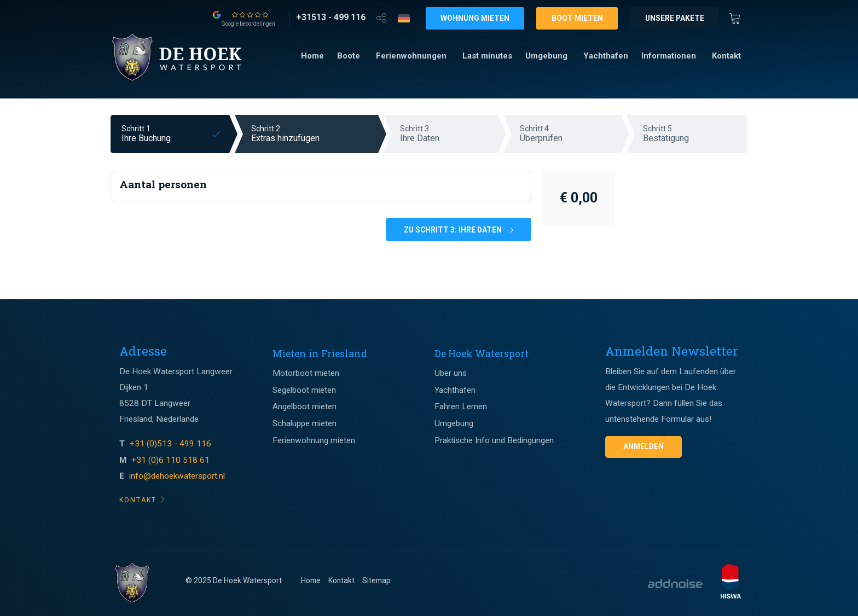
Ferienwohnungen (411, 56)
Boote (349, 56)
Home (312, 56)
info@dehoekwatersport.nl (177, 476)
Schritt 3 (449, 134)
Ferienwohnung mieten (314, 440)
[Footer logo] (132, 583)
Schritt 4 (570, 134)
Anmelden (643, 446)
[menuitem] (312, 56)
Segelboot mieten (304, 390)
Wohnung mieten (475, 18)
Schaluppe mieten (305, 423)
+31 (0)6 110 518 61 (170, 460)
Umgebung (546, 56)
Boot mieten (577, 18)
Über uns (451, 373)
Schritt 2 (315, 134)
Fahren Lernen (461, 406)
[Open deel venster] (381, 18)
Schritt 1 (175, 134)
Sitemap (376, 580)
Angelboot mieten (305, 406)
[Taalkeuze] (404, 18)
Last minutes (487, 56)
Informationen (669, 56)
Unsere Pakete (675, 18)
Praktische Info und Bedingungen (494, 440)
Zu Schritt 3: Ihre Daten (459, 230)
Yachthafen (606, 56)
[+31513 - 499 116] (331, 18)
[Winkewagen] (738, 18)
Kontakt (726, 56)
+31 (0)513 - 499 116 (172, 444)
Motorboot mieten (306, 373)
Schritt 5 (695, 134)
